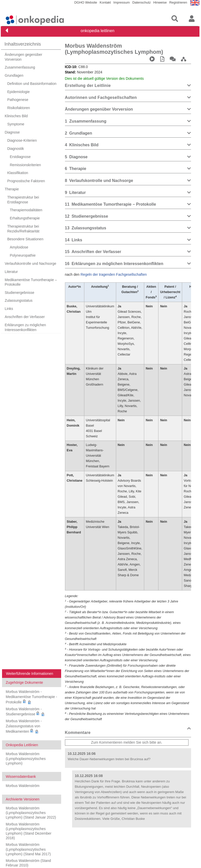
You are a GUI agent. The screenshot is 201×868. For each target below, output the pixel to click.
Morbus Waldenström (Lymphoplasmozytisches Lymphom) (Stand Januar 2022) (31, 813)
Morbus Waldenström (23, 786)
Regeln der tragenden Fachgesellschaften (114, 274)
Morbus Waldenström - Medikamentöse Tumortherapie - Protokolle (32, 697)
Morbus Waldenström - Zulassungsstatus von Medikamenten (24, 726)
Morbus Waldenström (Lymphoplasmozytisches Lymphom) (26, 758)
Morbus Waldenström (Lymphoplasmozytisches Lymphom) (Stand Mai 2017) (28, 849)
